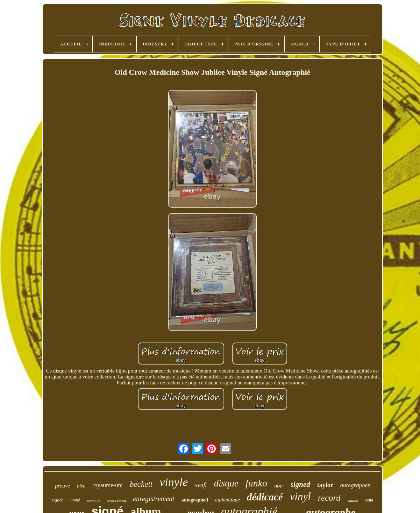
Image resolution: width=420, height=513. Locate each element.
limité (75, 500)
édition (353, 501)
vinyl (300, 496)
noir (279, 486)
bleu (81, 486)
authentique (227, 500)
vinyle (174, 482)
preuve (62, 486)
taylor (325, 485)
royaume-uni (108, 485)
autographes (355, 485)
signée (58, 500)
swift (201, 485)
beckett (141, 484)
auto (369, 500)
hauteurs (94, 501)
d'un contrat (117, 501)
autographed (195, 500)
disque (226, 483)
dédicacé (265, 497)
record (329, 498)
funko (256, 483)
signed (300, 484)
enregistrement (154, 499)
